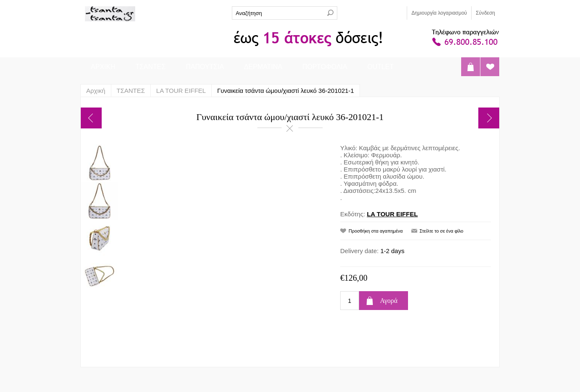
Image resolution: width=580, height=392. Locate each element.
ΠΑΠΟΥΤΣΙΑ (205, 67)
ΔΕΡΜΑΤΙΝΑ (263, 67)
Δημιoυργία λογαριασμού (439, 13)
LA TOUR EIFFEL (393, 214)
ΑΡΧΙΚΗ (103, 67)
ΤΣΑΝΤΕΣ (151, 67)
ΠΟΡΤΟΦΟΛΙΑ (325, 67)
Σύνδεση (485, 13)
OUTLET (381, 67)
